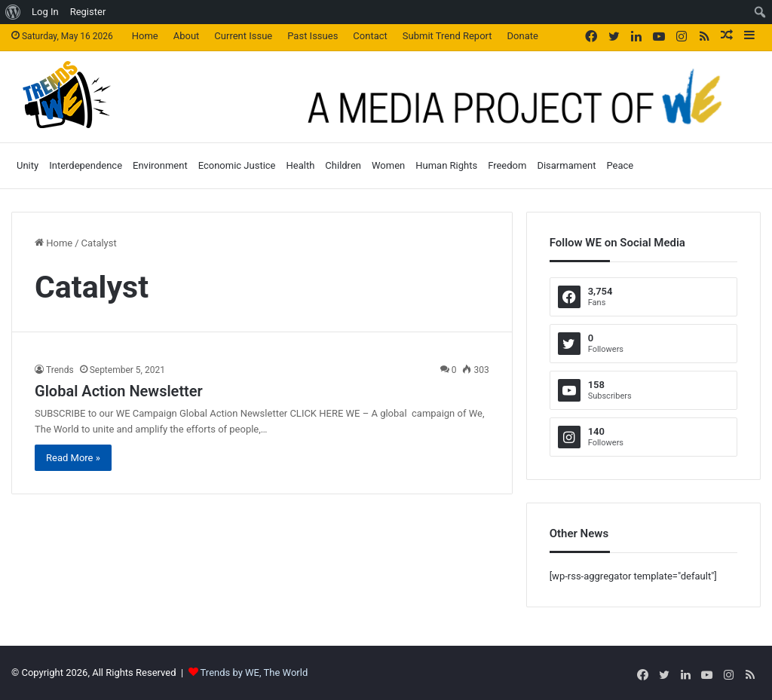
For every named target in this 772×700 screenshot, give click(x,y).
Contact (370, 36)
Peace (620, 165)
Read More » (73, 458)
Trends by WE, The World (254, 672)
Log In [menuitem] (45, 12)
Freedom (507, 165)
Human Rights (446, 165)
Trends (60, 370)
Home (145, 36)
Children (343, 165)
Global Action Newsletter (119, 391)
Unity (28, 165)
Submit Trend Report (447, 36)
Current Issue (243, 36)
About (187, 36)
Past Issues (312, 36)
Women (388, 165)
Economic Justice (237, 165)
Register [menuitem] (88, 12)
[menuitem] (13, 12)
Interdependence (86, 165)
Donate (523, 36)
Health (301, 165)
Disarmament (566, 165)
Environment (160, 165)
